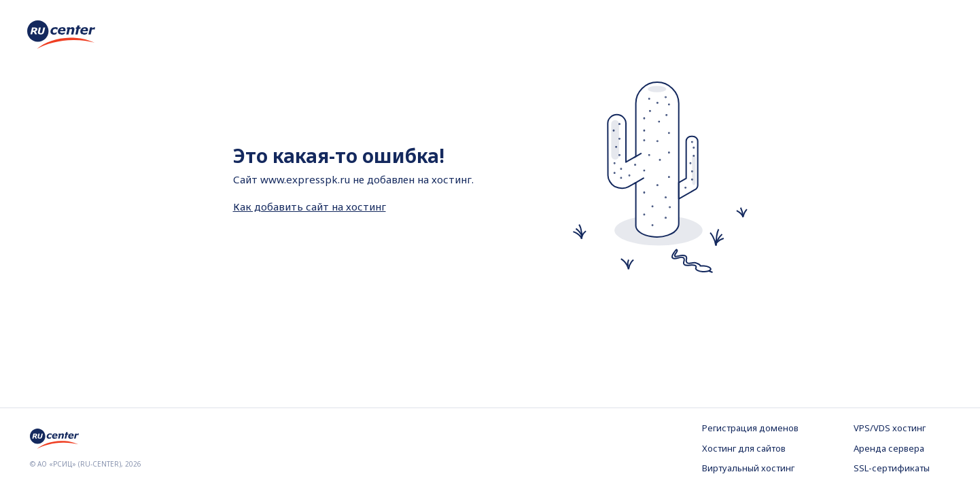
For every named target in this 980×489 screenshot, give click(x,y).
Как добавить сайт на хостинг (310, 206)
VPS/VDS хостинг (890, 428)
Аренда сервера (889, 448)
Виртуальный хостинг (748, 468)
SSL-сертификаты (892, 468)
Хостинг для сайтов (744, 448)
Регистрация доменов (750, 428)
